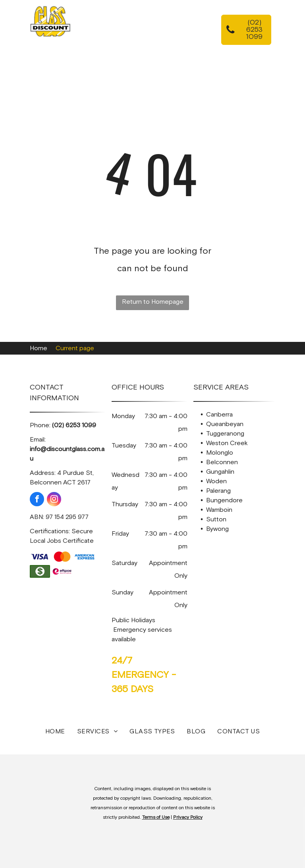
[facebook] (37, 500)
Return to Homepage (153, 302)
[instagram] (54, 500)
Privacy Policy (188, 818)
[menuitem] (141, 27)
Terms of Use (156, 818)
